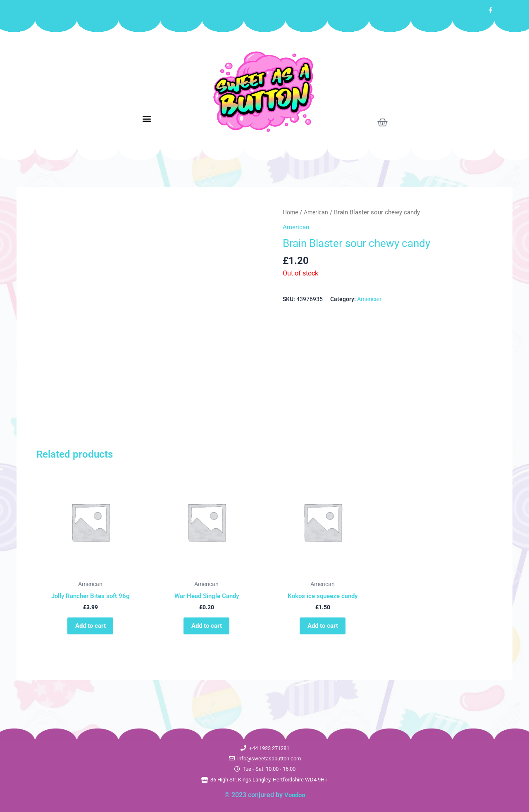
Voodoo (294, 795)
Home (291, 212)
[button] (147, 119)
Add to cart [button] (90, 628)
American (319, 212)
